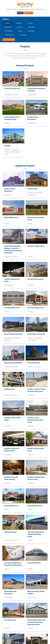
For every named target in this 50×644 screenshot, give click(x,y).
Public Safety (23, 35)
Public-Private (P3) (10, 35)
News (20, 13)
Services (14, 10)
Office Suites (32, 27)
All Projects (8, 23)
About (8, 10)
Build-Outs (19, 23)
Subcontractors (23, 10)
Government (8, 27)
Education (30, 23)
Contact (29, 13)
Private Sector (31, 31)
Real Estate (40, 10)
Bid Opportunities (9, 40)
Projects (33, 10)
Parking (20, 31)
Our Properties (9, 31)
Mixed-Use (20, 27)
